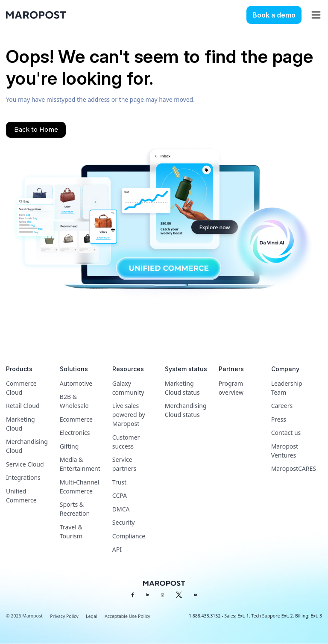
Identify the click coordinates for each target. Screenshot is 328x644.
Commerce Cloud (21, 388)
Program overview (231, 388)
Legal (91, 616)
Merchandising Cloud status (186, 410)
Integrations (23, 477)
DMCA (121, 509)
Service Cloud (25, 464)
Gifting (69, 446)
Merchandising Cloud (27, 446)
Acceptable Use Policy (127, 616)
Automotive (76, 383)
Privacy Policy (64, 616)
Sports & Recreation (75, 509)
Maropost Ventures (285, 451)
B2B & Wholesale (74, 401)
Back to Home (36, 130)
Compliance (129, 536)
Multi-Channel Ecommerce (79, 487)
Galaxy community (128, 388)
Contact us (286, 433)
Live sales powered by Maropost (129, 415)
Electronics (75, 433)
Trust (119, 482)
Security (124, 522)
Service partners (124, 464)
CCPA (120, 495)
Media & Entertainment (80, 464)
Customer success (126, 442)
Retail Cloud (23, 406)
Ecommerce (76, 419)
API (117, 549)
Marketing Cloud (20, 424)
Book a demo (274, 15)
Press (279, 419)
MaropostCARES (294, 468)
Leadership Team (287, 388)
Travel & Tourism (71, 532)
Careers (282, 406)
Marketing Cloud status (182, 388)
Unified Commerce (21, 496)
